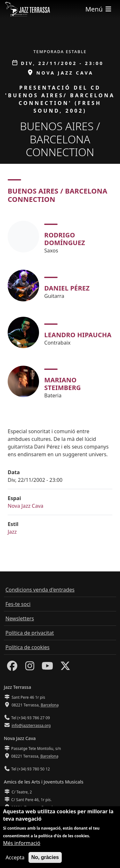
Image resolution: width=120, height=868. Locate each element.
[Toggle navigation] (99, 9)
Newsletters (20, 618)
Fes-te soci (18, 604)
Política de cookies (28, 647)
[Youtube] (47, 668)
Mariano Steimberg (62, 384)
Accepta (15, 859)
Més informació (22, 845)
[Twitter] (65, 668)
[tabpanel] (60, 309)
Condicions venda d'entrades (40, 590)
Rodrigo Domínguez (65, 239)
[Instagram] (30, 668)
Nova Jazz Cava (26, 506)
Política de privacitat (30, 633)
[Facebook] (12, 668)
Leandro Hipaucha (78, 335)
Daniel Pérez (67, 288)
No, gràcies (45, 859)
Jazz (12, 532)
